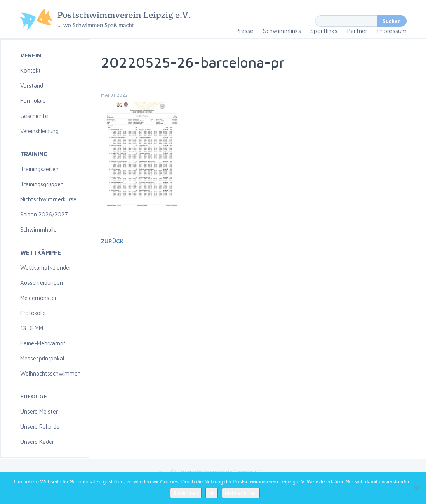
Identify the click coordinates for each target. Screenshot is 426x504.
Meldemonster (38, 298)
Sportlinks (324, 31)
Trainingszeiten (39, 169)
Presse (244, 31)
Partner (357, 31)
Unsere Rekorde (40, 427)
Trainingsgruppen (42, 184)
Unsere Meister (39, 411)
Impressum (392, 31)
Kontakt (30, 70)
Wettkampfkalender (46, 268)
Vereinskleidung (39, 131)
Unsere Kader (37, 442)
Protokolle (33, 313)
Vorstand (32, 86)
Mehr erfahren (241, 493)
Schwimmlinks (282, 31)
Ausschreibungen (42, 283)
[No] (416, 488)
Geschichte (34, 116)
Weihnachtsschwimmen (50, 373)
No (212, 493)
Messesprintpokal (42, 358)
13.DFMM (32, 328)
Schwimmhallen (40, 229)
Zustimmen (186, 493)
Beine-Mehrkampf (43, 343)
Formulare (33, 101)
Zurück (112, 241)
